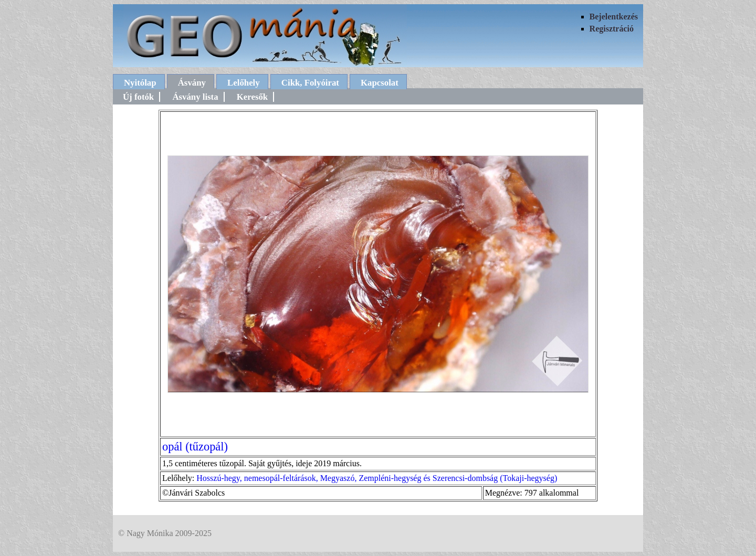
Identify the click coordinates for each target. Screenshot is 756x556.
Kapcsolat (380, 83)
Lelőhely (244, 83)
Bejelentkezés (614, 17)
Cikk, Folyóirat (310, 83)
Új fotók (138, 97)
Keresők (252, 97)
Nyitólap (140, 83)
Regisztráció (612, 29)
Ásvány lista (195, 97)
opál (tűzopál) (195, 447)
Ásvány (192, 83)
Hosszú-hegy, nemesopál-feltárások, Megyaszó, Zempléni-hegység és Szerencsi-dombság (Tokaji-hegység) (377, 478)
